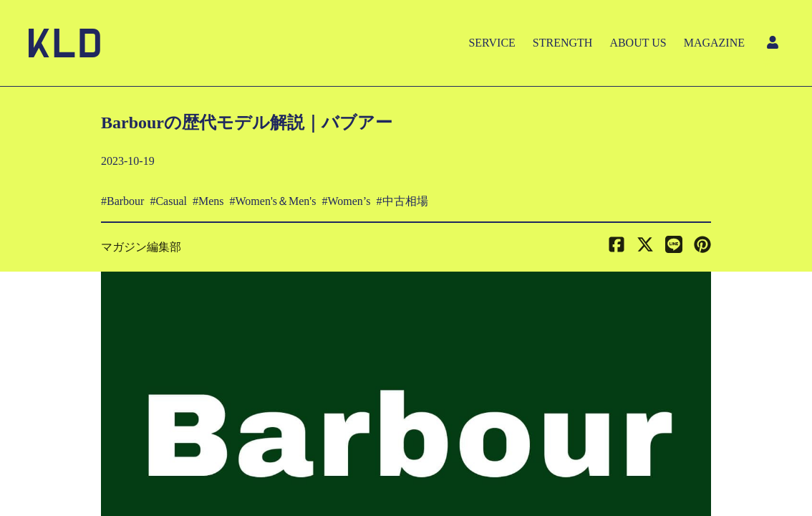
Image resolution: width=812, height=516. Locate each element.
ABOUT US (638, 43)
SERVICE (492, 43)
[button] (702, 247)
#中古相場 (402, 201)
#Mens (208, 201)
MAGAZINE (714, 43)
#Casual (168, 201)
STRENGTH (563, 43)
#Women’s (346, 201)
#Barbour (122, 201)
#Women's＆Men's (273, 201)
